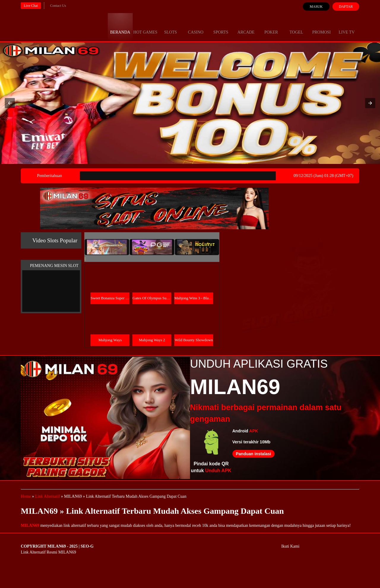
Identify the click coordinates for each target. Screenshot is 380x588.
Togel (296, 27)
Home (26, 496)
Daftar (346, 7)
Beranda (120, 27)
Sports (221, 27)
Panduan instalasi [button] (253, 454)
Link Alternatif (47, 496)
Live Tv (347, 27)
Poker (271, 27)
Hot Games (145, 27)
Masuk (316, 7)
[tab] (107, 247)
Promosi (322, 27)
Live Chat (31, 6)
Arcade (246, 27)
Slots (171, 27)
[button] (10, 103)
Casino (196, 27)
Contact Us (58, 6)
